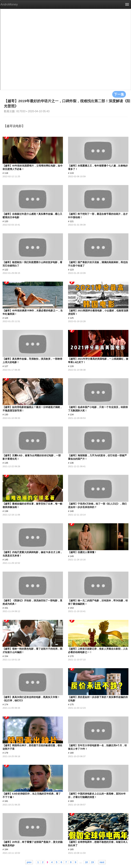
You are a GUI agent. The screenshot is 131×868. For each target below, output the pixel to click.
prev (29, 862)
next (102, 862)
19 (92, 862)
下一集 (119, 94)
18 (86, 862)
